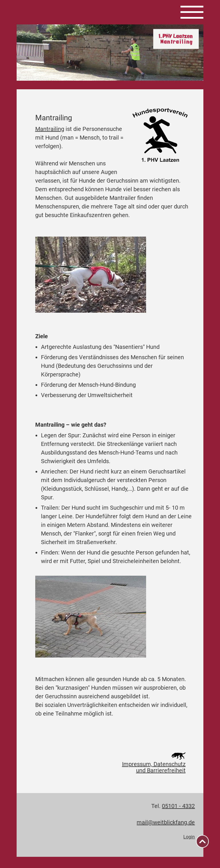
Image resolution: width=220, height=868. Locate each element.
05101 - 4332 (178, 806)
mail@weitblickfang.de (166, 822)
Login (189, 837)
